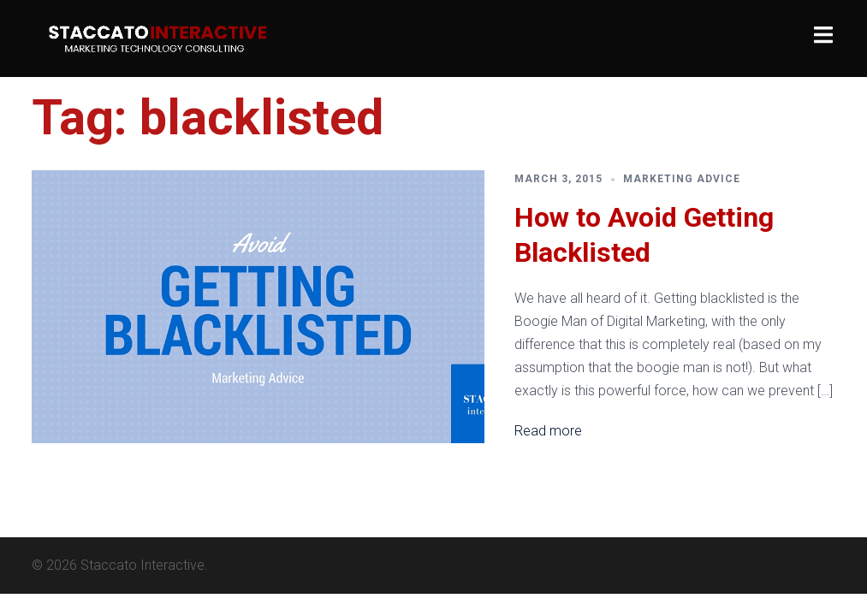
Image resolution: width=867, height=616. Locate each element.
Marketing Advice (682, 179)
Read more (548, 431)
